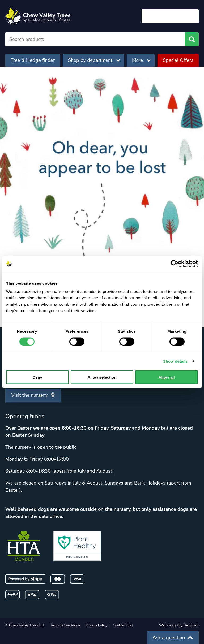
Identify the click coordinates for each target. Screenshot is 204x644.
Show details (175, 361)
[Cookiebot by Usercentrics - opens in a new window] (175, 264)
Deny (37, 377)
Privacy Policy (97, 625)
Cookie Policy (123, 625)
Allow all (167, 377)
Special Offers (178, 60)
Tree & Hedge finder (33, 60)
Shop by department (94, 60)
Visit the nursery (33, 395)
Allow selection (102, 377)
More (141, 60)
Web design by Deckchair (179, 625)
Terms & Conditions (65, 625)
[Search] (95, 39)
